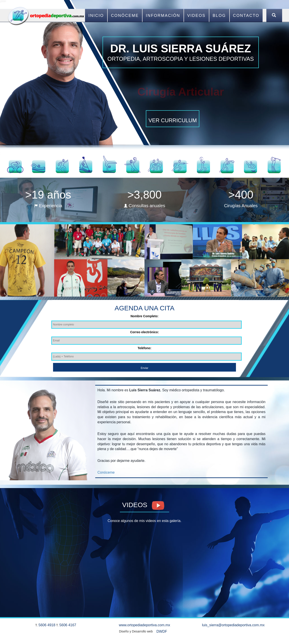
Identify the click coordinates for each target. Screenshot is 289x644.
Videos (196, 16)
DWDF (162, 631)
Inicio (96, 16)
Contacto (246, 16)
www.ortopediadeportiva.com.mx (144, 625)
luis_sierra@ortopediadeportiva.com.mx (233, 625)
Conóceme (125, 16)
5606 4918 (47, 625)
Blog (219, 16)
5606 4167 (68, 625)
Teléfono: (144, 348)
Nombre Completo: (144, 316)
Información (163, 16)
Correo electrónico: (144, 332)
